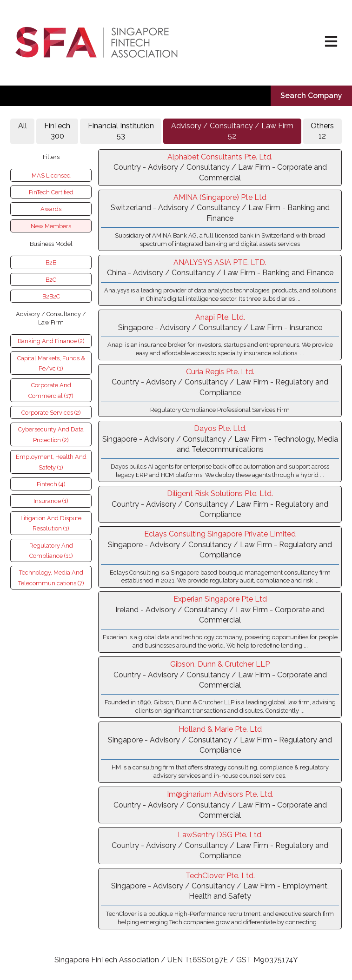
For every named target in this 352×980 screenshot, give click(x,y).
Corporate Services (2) (51, 413)
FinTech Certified (51, 192)
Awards (51, 209)
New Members (51, 226)
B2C (51, 280)
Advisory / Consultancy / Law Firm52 (232, 131)
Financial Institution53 (121, 131)
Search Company (311, 96)
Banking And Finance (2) (51, 341)
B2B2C (51, 296)
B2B (51, 262)
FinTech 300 (57, 131)
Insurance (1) (51, 501)
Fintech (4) (51, 484)
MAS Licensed (51, 175)
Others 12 (322, 131)
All (23, 131)
